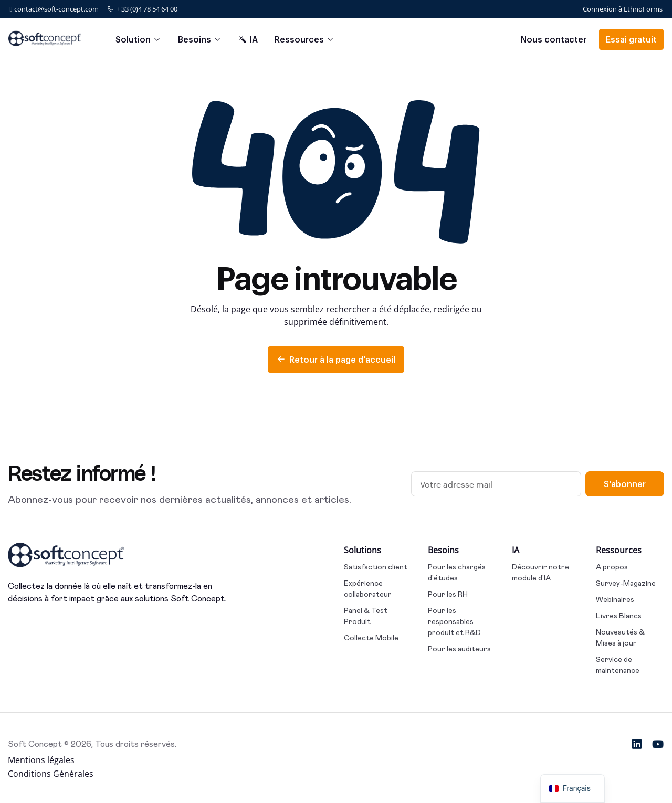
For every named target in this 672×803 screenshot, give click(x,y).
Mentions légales (41, 760)
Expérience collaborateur (368, 589)
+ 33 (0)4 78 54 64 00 (142, 9)
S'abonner (625, 484)
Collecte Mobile (371, 638)
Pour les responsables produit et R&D (454, 621)
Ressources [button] (299, 39)
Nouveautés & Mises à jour (620, 637)
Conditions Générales (51, 774)
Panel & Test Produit (366, 616)
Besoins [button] (195, 39)
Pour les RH (448, 594)
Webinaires (615, 599)
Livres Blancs (619, 616)
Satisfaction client (376, 567)
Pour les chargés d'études (457, 572)
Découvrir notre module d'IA (540, 572)
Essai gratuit (631, 39)
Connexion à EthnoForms (623, 9)
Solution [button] (133, 39)
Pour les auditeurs (459, 649)
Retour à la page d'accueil (336, 359)
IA (248, 39)
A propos (612, 567)
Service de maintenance (618, 665)
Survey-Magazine (626, 583)
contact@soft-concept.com (55, 9)
